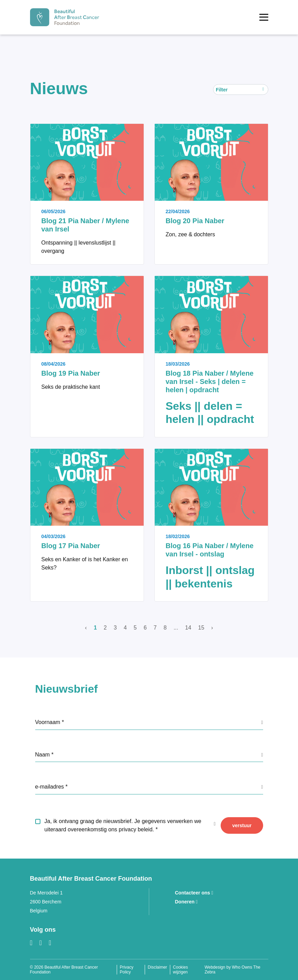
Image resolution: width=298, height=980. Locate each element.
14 (188, 628)
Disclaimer (157, 967)
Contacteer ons (194, 893)
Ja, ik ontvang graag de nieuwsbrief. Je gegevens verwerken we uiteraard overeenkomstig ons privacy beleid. (123, 825)
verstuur (242, 825)
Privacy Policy (127, 970)
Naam (43, 755)
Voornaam (49, 722)
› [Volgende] (212, 628)
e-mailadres (50, 787)
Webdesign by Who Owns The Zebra (232, 970)
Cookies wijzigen (180, 970)
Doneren (186, 902)
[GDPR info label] (262, 722)
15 (201, 628)
